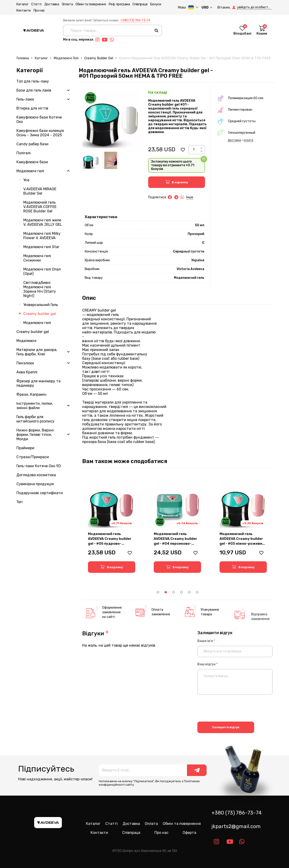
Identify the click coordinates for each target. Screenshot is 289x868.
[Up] (202, 148)
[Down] (202, 151)
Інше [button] (190, 197)
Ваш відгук (208, 664)
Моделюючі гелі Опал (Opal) (42, 271)
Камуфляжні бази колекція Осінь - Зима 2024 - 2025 (40, 133)
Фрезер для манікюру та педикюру (38, 383)
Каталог (22, 4)
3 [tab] (174, 592)
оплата (248, 140)
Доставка (52, 4)
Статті (36, 4)
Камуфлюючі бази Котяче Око (39, 119)
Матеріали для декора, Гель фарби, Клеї (37, 352)
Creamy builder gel (99, 58)
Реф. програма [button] (119, 4)
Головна (23, 58)
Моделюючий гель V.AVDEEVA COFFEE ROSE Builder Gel (40, 207)
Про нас (39, 10)
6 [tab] (197, 592)
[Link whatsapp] (113, 40)
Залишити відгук (226, 727)
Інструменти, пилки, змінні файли (35, 406)
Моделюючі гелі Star (41, 247)
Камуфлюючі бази (32, 162)
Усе (26, 180)
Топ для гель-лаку (33, 81)
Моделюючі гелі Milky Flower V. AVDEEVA (42, 236)
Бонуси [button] (156, 4)
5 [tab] (189, 592)
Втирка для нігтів (32, 108)
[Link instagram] (99, 40)
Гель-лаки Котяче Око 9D (39, 466)
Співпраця (140, 4)
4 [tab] (181, 592)
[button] (234, 7)
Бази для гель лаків (34, 90)
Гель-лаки (25, 99)
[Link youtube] (106, 40)
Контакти (24, 10)
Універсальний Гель (41, 305)
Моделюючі (26, 341)
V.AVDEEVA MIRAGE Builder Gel (40, 191)
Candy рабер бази (32, 144)
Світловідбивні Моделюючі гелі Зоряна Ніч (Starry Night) (40, 289)
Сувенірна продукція (35, 484)
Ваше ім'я (206, 641)
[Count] (194, 150)
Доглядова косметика (36, 475)
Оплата (67, 4)
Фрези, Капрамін (31, 394)
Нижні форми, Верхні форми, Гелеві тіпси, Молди (35, 435)
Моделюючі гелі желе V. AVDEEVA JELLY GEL (43, 222)
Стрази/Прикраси (33, 457)
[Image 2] (111, 160)
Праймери (25, 448)
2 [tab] (166, 592)
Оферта (189, 833)
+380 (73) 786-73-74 (135, 20)
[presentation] (232, 709)
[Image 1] (91, 160)
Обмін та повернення (91, 4)
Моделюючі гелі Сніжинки (37, 258)
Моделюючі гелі (66, 58)
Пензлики (25, 363)
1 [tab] (158, 592)
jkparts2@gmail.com (236, 826)
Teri (20, 502)
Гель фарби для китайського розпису (35, 419)
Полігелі (24, 153)
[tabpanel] (112, 527)
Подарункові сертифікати (40, 493)
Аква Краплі (27, 372)
